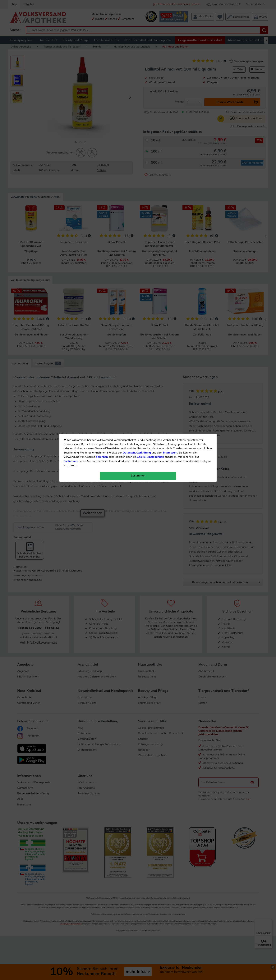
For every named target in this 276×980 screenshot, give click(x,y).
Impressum (170, 86)
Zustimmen (71, 94)
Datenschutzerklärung (137, 86)
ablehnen (102, 90)
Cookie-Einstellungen (150, 90)
